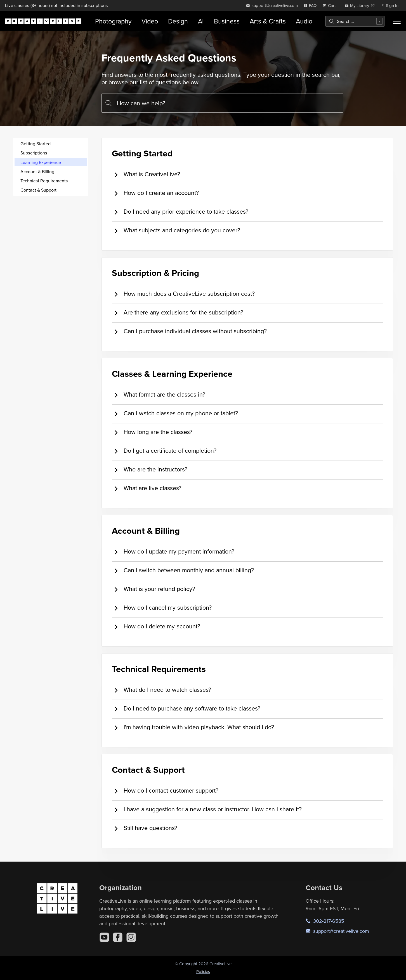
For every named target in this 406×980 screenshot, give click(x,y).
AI (201, 21)
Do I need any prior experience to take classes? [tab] (180, 212)
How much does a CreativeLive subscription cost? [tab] (183, 294)
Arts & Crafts (268, 21)
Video (150, 21)
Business (227, 21)
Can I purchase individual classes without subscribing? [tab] (189, 331)
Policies (203, 971)
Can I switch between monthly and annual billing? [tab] (183, 570)
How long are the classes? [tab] (152, 432)
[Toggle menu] (397, 21)
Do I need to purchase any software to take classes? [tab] (186, 709)
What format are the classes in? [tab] (159, 395)
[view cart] (331, 5)
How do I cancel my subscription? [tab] (162, 608)
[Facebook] (118, 937)
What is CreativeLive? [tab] (146, 174)
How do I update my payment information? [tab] (173, 552)
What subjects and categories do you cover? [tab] (176, 231)
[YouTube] (104, 937)
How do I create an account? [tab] (155, 193)
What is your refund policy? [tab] (154, 589)
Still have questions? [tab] (145, 828)
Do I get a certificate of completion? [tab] (164, 451)
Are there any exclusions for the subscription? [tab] (178, 313)
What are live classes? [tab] (147, 488)
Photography (113, 21)
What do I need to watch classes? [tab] (161, 690)
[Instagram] (131, 937)
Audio (304, 21)
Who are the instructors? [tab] (150, 470)
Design (178, 21)
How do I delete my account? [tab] (156, 627)
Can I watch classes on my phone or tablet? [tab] (175, 413)
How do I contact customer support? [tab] (165, 791)
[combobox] (355, 21)
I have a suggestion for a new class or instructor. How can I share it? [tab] (207, 809)
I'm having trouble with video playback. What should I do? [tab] (193, 727)
